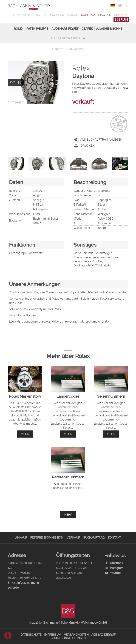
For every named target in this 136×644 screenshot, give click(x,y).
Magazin (105, 15)
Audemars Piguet (65, 29)
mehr (25, 434)
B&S (121, 20)
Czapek (87, 29)
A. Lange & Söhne (109, 29)
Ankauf (73, 15)
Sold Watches (75, 49)
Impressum (53, 635)
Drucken (84, 146)
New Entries (23, 15)
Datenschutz (31, 635)
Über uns (121, 15)
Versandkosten (76, 635)
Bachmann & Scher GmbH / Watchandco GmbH (75, 623)
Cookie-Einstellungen (68, 638)
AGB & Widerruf (103, 635)
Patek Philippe (37, 29)
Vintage (41, 15)
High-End (57, 15)
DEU (113, 6)
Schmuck (88, 15)
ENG (120, 6)
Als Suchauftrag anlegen (98, 140)
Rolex (18, 29)
